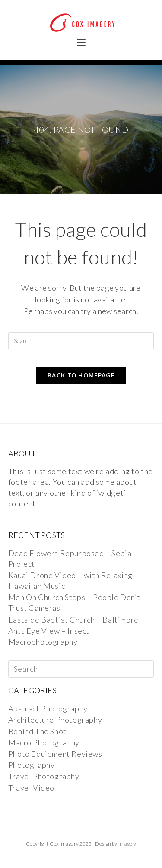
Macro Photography (44, 742)
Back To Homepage (81, 375)
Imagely (127, 844)
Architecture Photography (55, 720)
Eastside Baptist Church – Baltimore (73, 620)
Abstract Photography (48, 708)
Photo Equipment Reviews (55, 754)
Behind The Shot (37, 731)
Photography (32, 765)
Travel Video (31, 788)
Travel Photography (44, 776)
